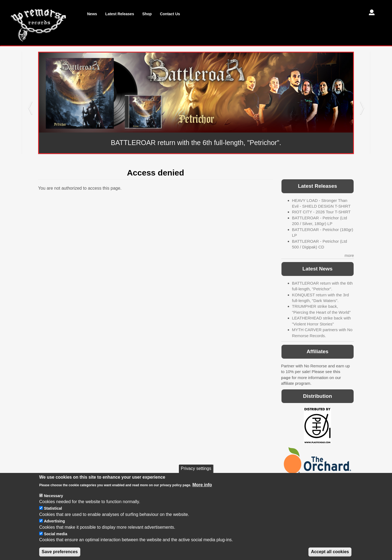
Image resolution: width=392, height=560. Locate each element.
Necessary (53, 504)
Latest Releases (120, 14)
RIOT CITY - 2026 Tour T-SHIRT (321, 212)
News (92, 14)
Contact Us (170, 14)
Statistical (53, 516)
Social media (56, 542)
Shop (147, 14)
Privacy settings (196, 477)
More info (202, 493)
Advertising (54, 529)
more (349, 255)
